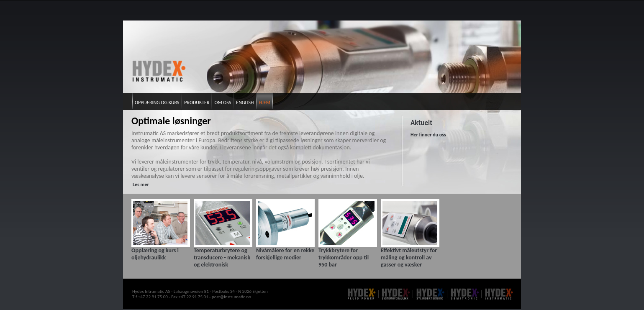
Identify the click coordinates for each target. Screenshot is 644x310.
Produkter (197, 102)
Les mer (141, 184)
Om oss (223, 102)
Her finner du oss (428, 135)
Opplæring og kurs (157, 102)
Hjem (265, 102)
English (245, 102)
